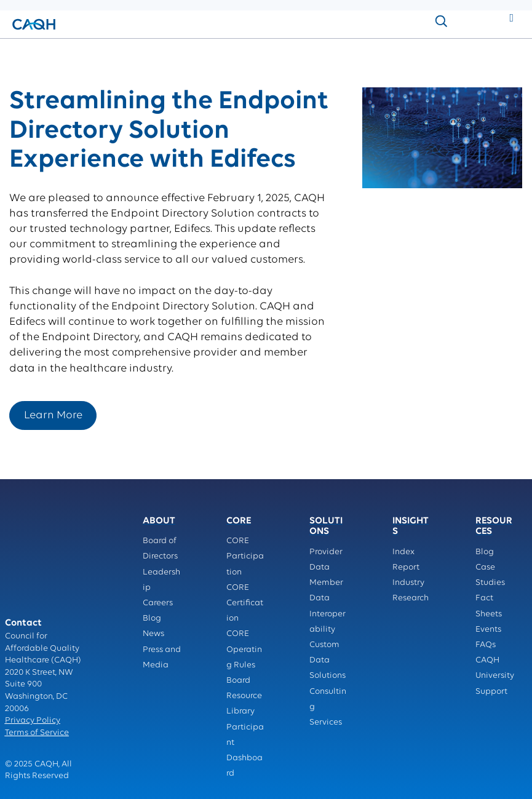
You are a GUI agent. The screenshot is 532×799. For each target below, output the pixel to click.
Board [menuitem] (238, 681)
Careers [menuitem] (158, 603)
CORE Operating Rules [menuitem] (244, 649)
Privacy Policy (33, 658)
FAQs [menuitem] (486, 645)
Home (23, 51)
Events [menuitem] (488, 630)
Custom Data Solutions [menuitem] (328, 660)
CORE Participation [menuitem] (245, 556)
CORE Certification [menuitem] (245, 603)
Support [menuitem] (491, 692)
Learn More (53, 415)
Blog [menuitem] (152, 618)
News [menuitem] (153, 634)
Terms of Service (37, 670)
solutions (65, 51)
